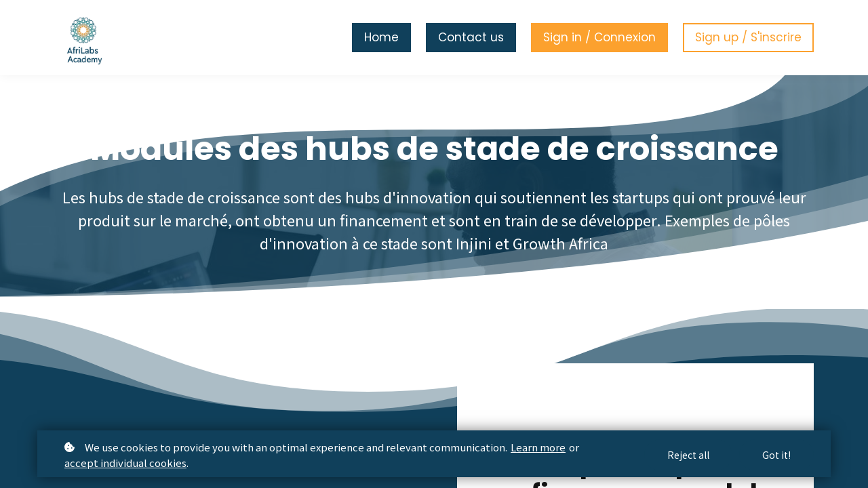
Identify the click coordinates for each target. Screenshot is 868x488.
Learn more (538, 447)
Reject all (688, 455)
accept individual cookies (125, 463)
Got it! (776, 455)
